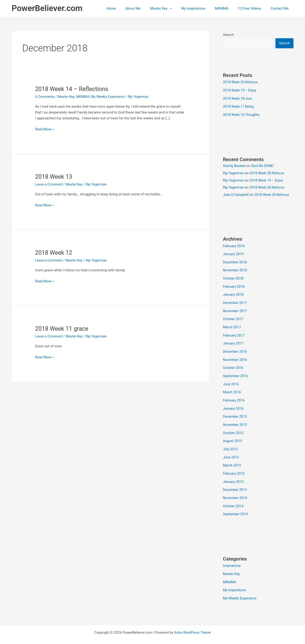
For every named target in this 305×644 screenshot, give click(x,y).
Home (126, 8)
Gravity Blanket (235, 165)
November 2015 (236, 419)
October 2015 (234, 427)
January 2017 (234, 340)
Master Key (171, 8)
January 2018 (234, 292)
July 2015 (231, 443)
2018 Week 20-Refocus (241, 82)
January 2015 (234, 475)
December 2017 (236, 300)
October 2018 (234, 277)
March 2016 (232, 387)
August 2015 (233, 435)
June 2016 (231, 380)
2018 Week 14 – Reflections (73, 89)
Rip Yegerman (234, 172)
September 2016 (236, 372)
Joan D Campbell (236, 194)
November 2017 (236, 308)
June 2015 (231, 451)
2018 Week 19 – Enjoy (240, 90)
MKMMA (228, 8)
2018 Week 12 (54, 252)
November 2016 (236, 356)
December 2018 (236, 261)
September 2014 (236, 506)
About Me (146, 8)
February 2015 (234, 467)
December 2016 (236, 348)
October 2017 (234, 316)
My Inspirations (201, 8)
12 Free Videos (253, 8)
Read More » (45, 129)
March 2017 (232, 324)
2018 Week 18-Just (238, 98)
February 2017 (234, 332)
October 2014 (234, 498)
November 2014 (236, 490)
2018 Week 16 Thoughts (242, 114)
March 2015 (232, 459)
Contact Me (281, 8)
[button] (180, 8)
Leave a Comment (49, 184)
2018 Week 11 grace (63, 328)
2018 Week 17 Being (239, 106)
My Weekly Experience (110, 97)
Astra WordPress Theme (193, 623)
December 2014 (236, 482)
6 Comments (45, 97)
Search (228, 35)
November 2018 (236, 269)
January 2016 (234, 403)
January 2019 (234, 253)
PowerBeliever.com (47, 8)
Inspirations (232, 558)
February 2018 (234, 285)
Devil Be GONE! (264, 165)
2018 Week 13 (54, 177)
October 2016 (234, 364)
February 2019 (234, 245)
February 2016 (234, 395)
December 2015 (236, 411)
